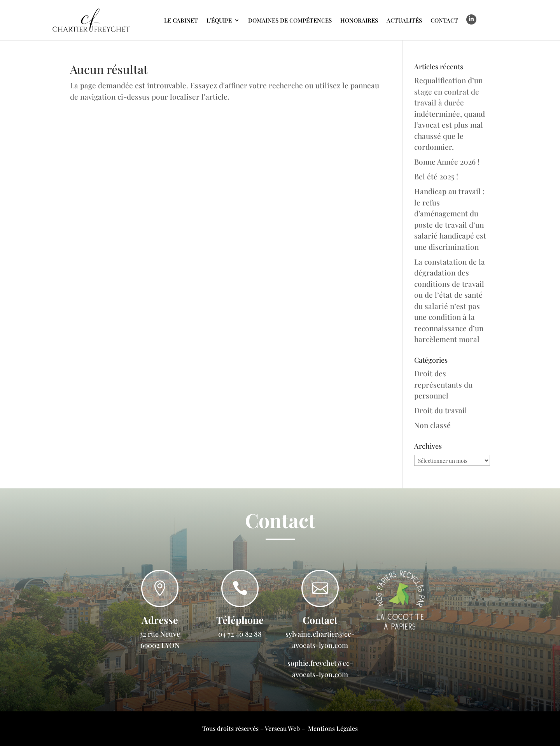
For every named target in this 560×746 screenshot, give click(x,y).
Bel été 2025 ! (436, 176)
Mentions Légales (333, 728)
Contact (444, 20)
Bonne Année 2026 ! (447, 161)
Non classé (432, 425)
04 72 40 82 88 (240, 634)
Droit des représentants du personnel (443, 384)
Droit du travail (441, 410)
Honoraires (359, 20)
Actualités (404, 20)
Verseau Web (282, 728)
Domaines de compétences (290, 20)
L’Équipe (219, 20)
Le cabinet (181, 20)
